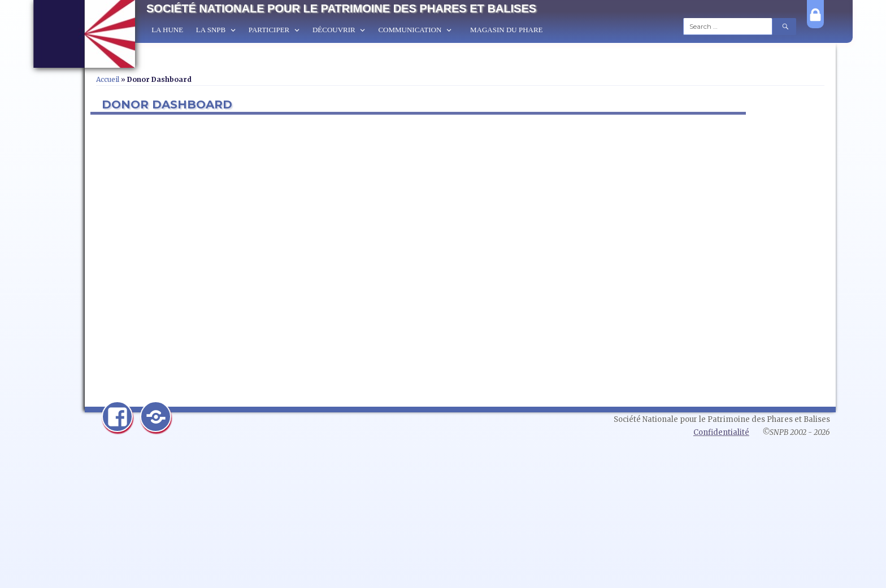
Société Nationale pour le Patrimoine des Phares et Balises (341, 8)
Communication (410, 30)
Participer (269, 30)
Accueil (108, 79)
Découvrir (334, 30)
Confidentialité (721, 432)
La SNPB (211, 30)
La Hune (167, 30)
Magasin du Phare (507, 30)
